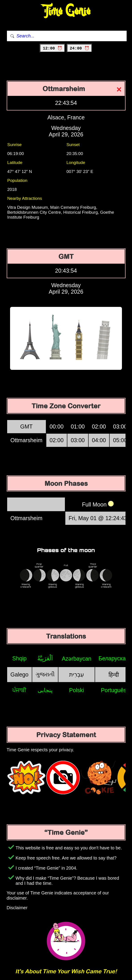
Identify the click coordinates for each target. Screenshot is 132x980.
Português (114, 690)
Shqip (19, 658)
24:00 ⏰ (80, 48)
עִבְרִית (77, 674)
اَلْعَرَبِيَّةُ (45, 658)
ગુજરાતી (45, 674)
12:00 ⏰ (52, 48)
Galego (20, 674)
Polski (77, 690)
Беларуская (114, 658)
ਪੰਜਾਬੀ (19, 690)
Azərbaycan (77, 659)
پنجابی (45, 690)
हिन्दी (114, 675)
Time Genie (66, 11)
